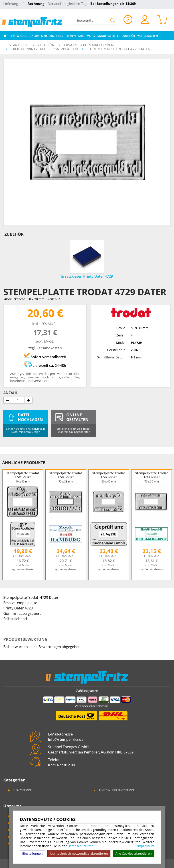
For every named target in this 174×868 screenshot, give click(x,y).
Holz (60, 36)
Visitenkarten (148, 36)
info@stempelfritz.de (66, 739)
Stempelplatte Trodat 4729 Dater (119, 49)
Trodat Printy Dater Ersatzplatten (45, 49)
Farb (81, 36)
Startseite (19, 45)
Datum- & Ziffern (42, 36)
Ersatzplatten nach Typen (89, 45)
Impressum (146, 846)
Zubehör (129, 36)
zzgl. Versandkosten (45, 348)
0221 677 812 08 (61, 765)
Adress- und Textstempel (114, 790)
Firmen (71, 36)
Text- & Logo (18, 36)
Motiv (91, 36)
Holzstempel (20, 790)
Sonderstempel (109, 36)
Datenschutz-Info (80, 846)
